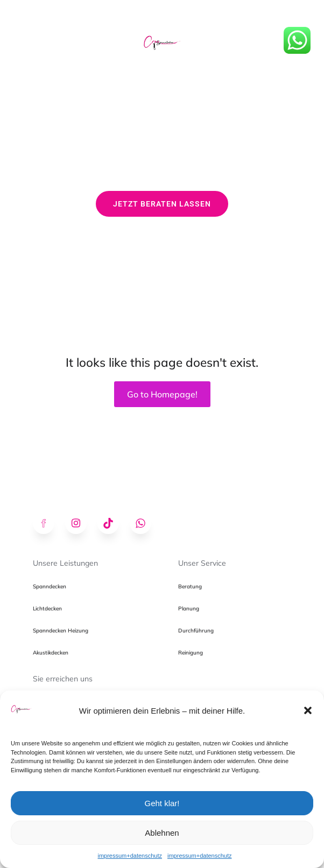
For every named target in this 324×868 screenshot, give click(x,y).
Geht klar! (162, 803)
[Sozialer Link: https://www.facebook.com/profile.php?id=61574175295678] (49, 523)
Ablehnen (162, 833)
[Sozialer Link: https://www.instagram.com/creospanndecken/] (81, 523)
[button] (308, 710)
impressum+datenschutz (130, 856)
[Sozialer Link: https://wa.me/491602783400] (146, 523)
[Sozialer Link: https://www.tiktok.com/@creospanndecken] (114, 523)
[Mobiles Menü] (162, 16)
